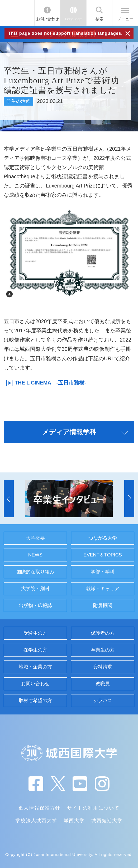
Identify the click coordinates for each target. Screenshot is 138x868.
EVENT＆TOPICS (103, 555)
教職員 (103, 684)
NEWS (35, 555)
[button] (9, 499)
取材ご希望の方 (35, 701)
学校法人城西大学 (36, 821)
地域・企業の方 (35, 667)
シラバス (103, 701)
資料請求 (103, 667)
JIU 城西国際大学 (17, 13)
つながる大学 (103, 538)
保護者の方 (103, 633)
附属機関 (103, 605)
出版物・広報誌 (35, 605)
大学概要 (35, 538)
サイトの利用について (93, 808)
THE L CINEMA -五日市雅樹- (51, 383)
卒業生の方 (103, 650)
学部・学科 (103, 572)
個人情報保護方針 (40, 808)
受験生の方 (35, 633)
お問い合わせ (47, 19)
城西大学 (74, 821)
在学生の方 (35, 650)
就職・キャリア (103, 589)
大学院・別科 (35, 589)
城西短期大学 (107, 821)
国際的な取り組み (35, 572)
